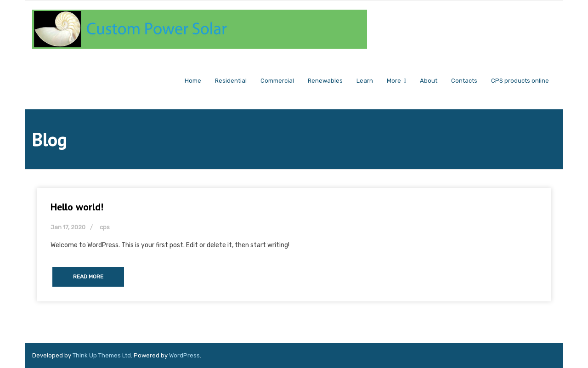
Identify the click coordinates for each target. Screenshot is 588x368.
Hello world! (77, 207)
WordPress (184, 355)
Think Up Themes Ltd (102, 355)
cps (105, 227)
